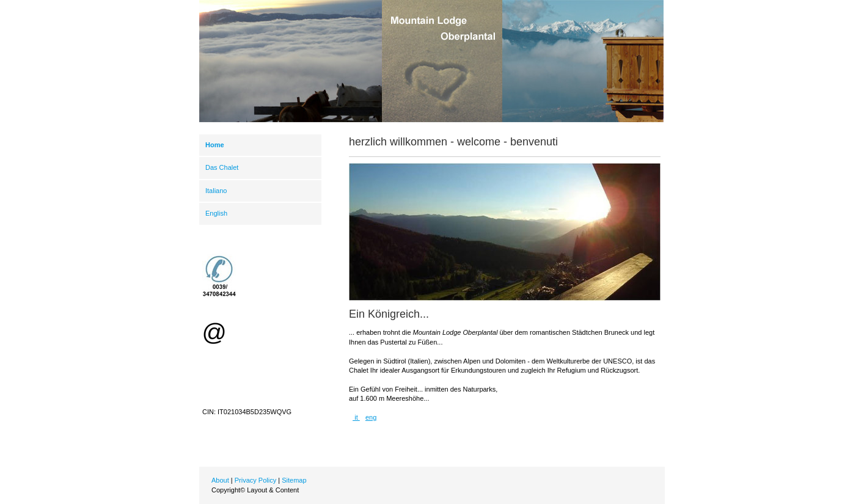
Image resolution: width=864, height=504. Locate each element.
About (220, 480)
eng (371, 417)
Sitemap (294, 480)
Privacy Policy (255, 480)
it (356, 417)
